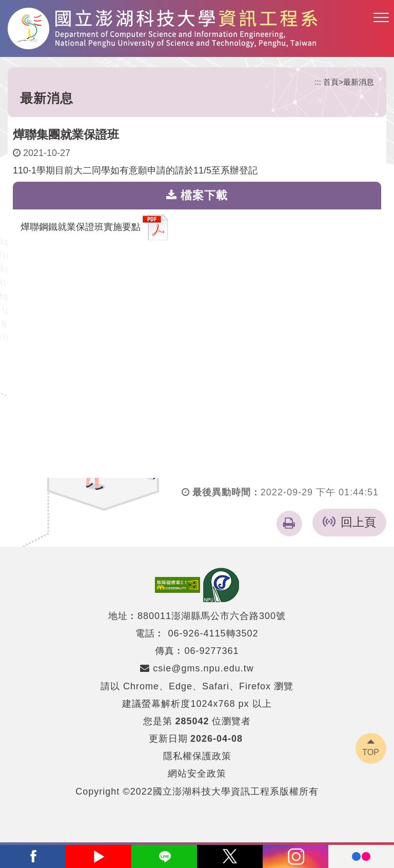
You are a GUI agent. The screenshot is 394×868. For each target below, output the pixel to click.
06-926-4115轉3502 (213, 633)
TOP (371, 752)
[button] (381, 18)
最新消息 (359, 82)
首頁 (331, 82)
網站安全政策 (197, 774)
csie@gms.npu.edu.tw (197, 668)
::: (318, 82)
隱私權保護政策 (197, 756)
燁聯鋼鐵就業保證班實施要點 (94, 227)
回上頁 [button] (358, 522)
